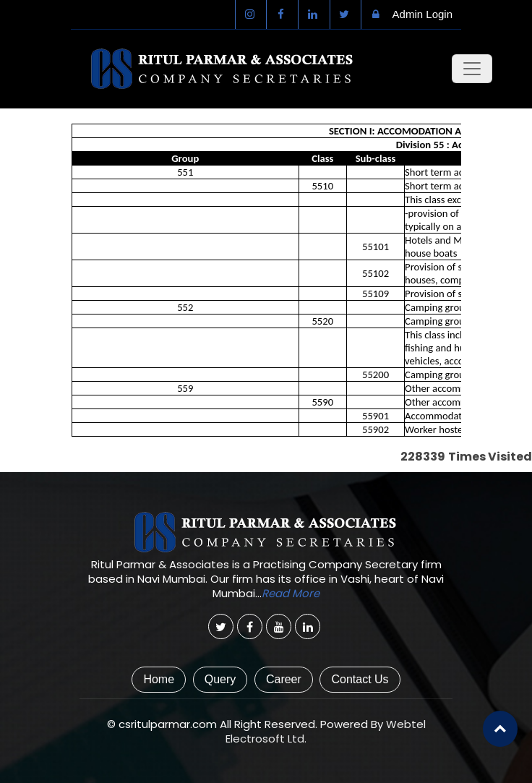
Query (220, 679)
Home (159, 679)
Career (284, 679)
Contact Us (360, 679)
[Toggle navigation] (472, 69)
